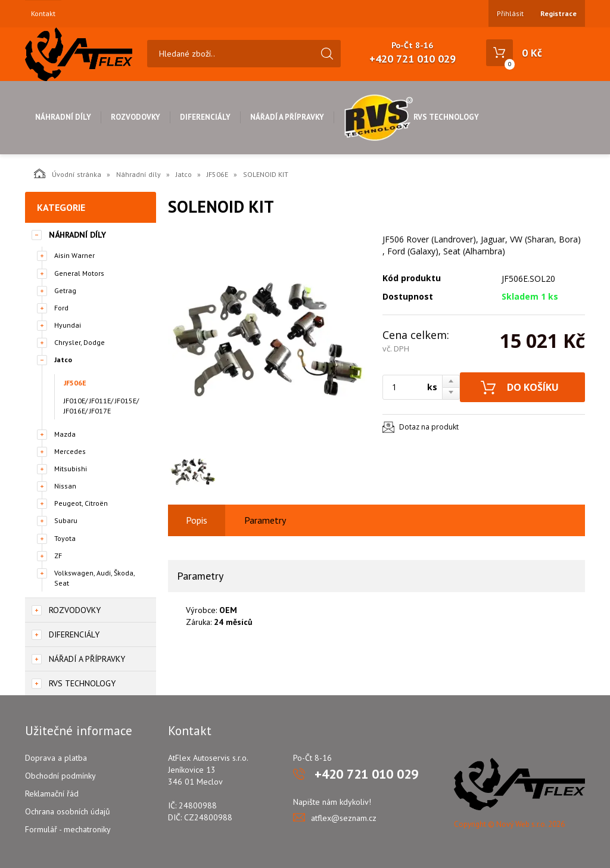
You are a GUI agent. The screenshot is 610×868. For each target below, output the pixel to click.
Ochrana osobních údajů (68, 811)
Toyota (65, 538)
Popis (197, 520)
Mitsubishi (71, 469)
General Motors (79, 273)
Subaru (66, 520)
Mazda (65, 434)
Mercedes (70, 451)
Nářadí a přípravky (287, 117)
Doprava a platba (56, 758)
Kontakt (43, 14)
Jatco (184, 174)
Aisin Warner (74, 255)
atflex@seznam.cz (344, 818)
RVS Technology (411, 117)
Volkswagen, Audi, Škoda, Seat (94, 578)
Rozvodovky (136, 117)
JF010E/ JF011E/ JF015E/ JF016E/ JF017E (101, 406)
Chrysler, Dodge (80, 342)
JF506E (217, 174)
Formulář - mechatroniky (68, 829)
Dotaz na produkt (429, 427)
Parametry (265, 520)
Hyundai (68, 325)
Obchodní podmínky (60, 776)
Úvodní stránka (68, 173)
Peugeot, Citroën (81, 503)
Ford (61, 308)
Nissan (65, 486)
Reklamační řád (52, 794)
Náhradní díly (63, 117)
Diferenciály (205, 117)
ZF (58, 556)
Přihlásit (510, 13)
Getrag (65, 290)
